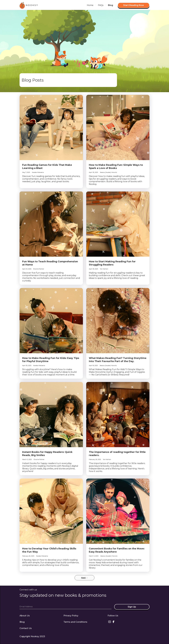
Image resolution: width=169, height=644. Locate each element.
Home (90, 5)
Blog (111, 5)
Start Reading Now (134, 5)
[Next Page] (84, 578)
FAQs (101, 5)
